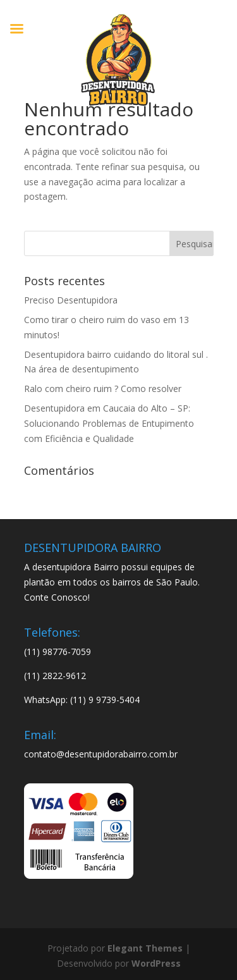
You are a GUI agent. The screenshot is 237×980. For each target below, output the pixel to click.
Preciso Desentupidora (71, 300)
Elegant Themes (145, 948)
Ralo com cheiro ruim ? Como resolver (103, 389)
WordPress (156, 963)
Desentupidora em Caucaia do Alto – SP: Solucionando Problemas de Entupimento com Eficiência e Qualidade (109, 423)
